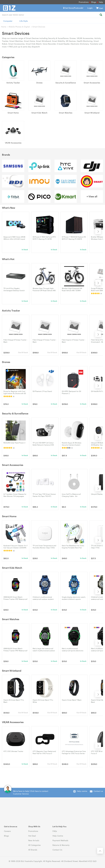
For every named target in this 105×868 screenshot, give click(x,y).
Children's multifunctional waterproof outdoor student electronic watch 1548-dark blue (45, 598)
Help (101, 2)
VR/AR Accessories (13, 143)
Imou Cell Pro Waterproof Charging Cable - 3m (71, 495)
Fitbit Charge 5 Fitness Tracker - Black (45, 341)
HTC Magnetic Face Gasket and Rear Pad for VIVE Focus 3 (44, 752)
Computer (8, 21)
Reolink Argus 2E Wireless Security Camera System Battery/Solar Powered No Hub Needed (73, 444)
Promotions (84, 2)
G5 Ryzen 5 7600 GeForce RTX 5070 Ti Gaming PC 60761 (44, 238)
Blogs (94, 2)
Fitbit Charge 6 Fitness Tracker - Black (15, 341)
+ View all (92, 196)
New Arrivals (34, 840)
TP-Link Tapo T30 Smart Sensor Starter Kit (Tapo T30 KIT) (44, 495)
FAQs (55, 831)
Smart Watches (66, 113)
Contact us (98, 791)
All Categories (34, 845)
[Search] (101, 15)
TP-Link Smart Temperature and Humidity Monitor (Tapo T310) (44, 547)
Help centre (82, 791)
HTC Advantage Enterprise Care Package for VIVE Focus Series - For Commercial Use (74, 752)
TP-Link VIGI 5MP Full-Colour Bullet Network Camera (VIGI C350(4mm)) (43, 444)
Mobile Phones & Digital (19, 27)
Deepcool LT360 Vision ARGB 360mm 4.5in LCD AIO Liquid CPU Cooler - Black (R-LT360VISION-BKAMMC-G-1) (14, 238)
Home (4, 27)
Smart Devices (39, 27)
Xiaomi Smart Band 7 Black (72, 700)
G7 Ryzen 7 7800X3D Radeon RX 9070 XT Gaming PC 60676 (74, 238)
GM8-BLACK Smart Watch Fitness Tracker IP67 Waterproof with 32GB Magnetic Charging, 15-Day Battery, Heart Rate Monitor (15, 598)
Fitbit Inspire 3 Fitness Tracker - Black (74, 341)
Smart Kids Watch (39, 113)
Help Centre (58, 836)
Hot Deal (32, 836)
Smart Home (13, 113)
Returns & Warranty (61, 845)
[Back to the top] (100, 851)
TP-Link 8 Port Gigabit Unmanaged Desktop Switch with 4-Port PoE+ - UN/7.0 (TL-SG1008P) (14, 289)
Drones (39, 83)
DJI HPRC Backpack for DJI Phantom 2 (71, 392)
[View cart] (97, 8)
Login (90, 8)
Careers (7, 831)
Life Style (24, 21)
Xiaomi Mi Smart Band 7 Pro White (43, 701)
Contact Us (57, 850)
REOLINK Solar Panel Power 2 (14, 443)
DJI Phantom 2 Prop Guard (42, 391)
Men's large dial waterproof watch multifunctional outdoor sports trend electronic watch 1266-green (44, 650)
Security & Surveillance (66, 83)
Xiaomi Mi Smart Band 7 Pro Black (14, 701)
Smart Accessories (92, 83)
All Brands (33, 850)
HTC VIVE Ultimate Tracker (13, 751)
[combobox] (53, 15)
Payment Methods (60, 840)
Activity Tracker (13, 83)
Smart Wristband (92, 113)
